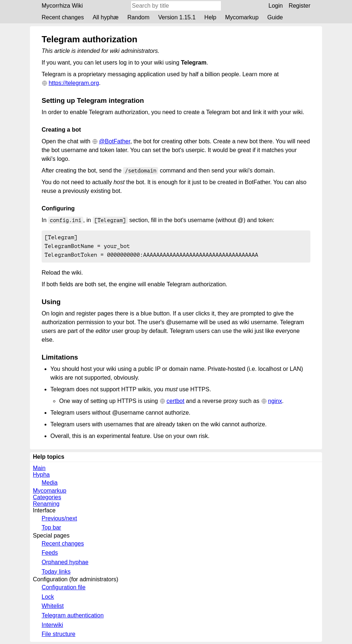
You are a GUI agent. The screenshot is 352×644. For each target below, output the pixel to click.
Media (50, 485)
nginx (275, 403)
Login (276, 6)
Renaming (46, 506)
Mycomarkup (242, 17)
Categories (47, 499)
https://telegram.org (74, 83)
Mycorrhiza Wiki (62, 6)
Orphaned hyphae (65, 564)
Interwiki (52, 627)
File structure (58, 636)
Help (211, 17)
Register (299, 6)
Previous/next (59, 521)
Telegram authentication (73, 618)
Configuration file (64, 589)
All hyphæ (106, 17)
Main (39, 470)
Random (138, 17)
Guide (275, 17)
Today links (56, 574)
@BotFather (115, 141)
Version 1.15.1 (177, 17)
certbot (175, 403)
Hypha (41, 477)
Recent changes (63, 17)
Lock (48, 599)
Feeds (50, 555)
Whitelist (53, 608)
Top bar (51, 530)
